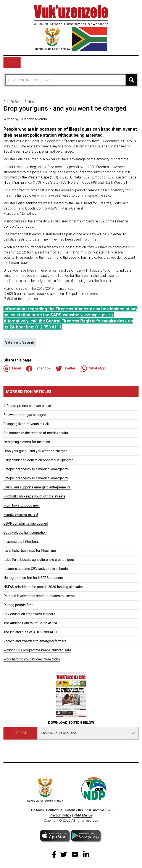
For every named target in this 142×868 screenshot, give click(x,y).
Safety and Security (20, 342)
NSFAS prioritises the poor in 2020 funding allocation (44, 587)
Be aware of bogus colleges (25, 415)
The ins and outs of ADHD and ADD (30, 632)
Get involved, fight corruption (25, 533)
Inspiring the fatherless (22, 542)
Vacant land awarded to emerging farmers (35, 641)
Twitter (65, 369)
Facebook (38, 369)
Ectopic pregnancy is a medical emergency (36, 469)
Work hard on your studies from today (32, 659)
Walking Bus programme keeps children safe (37, 650)
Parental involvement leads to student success (39, 596)
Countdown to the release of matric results (36, 433)
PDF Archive (95, 810)
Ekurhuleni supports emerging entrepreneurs (37, 487)
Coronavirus (74, 810)
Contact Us (54, 810)
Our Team (37, 810)
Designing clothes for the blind (27, 442)
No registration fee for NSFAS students (33, 578)
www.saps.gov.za (97, 315)
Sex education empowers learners (29, 614)
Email (12, 369)
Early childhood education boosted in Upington (38, 460)
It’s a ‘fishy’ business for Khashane (30, 551)
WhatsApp (93, 369)
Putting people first (18, 605)
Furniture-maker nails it (21, 514)
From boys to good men (22, 505)
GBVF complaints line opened (26, 523)
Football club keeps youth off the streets (34, 496)
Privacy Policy (60, 815)
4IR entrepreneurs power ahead (27, 406)
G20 (110, 810)
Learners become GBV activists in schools (36, 569)
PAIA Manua (83, 815)
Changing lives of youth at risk (26, 424)
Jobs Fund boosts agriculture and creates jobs (39, 560)
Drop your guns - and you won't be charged (35, 451)
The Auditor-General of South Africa (30, 623)
